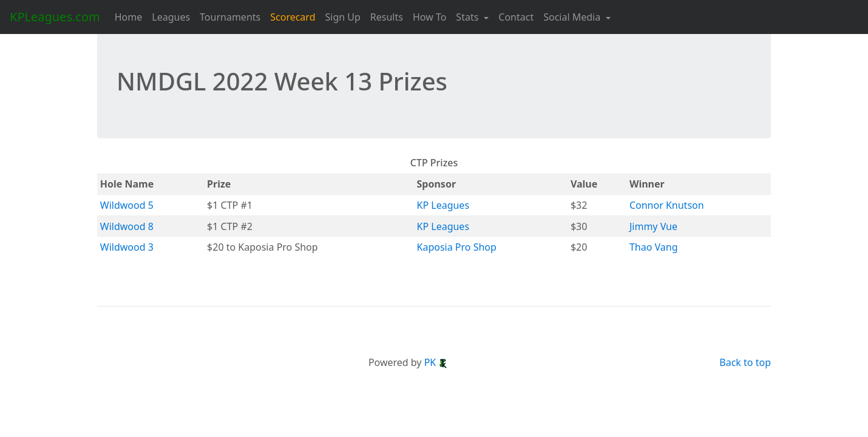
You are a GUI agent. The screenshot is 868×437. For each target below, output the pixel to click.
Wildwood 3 (127, 247)
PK (436, 362)
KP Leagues (443, 205)
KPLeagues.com (55, 17)
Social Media (573, 17)
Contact (516, 17)
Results (387, 17)
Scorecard (293, 17)
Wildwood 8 (127, 226)
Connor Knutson (667, 205)
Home (129, 17)
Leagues (171, 17)
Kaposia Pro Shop (457, 247)
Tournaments (230, 17)
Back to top (745, 362)
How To (429, 17)
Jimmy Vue (653, 226)
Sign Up (342, 17)
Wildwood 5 (127, 205)
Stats (468, 17)
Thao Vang (654, 247)
